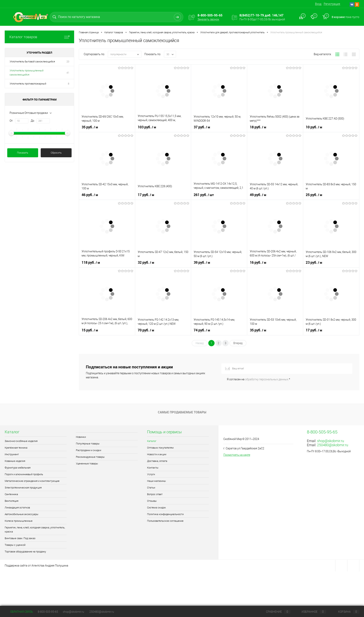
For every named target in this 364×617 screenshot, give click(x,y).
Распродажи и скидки (89, 450)
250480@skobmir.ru (333, 445)
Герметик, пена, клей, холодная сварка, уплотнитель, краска (35, 530)
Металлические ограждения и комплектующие (32, 481)
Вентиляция (12, 501)
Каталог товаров (39, 37)
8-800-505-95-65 (48, 612)
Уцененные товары (87, 464)
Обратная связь (19, 612)
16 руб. (258, 263)
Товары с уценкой (15, 545)
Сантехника (11, 494)
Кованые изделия (15, 461)
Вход (318, 4)
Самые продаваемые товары (182, 412)
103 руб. (147, 127)
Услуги (151, 474)
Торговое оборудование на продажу (25, 552)
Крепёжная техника (16, 448)
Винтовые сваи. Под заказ (20, 538)
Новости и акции (157, 454)
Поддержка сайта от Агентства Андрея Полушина (36, 566)
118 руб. (91, 263)
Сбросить (56, 153)
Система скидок (156, 508)
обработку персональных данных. (267, 379)
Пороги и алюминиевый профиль (24, 474)
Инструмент (12, 454)
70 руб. (146, 330)
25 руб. (314, 195)
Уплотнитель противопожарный (28, 84)
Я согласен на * (258, 379)
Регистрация (332, 4)
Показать (23, 153)
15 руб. (90, 330)
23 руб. (314, 263)
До (32, 121)
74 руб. (202, 330)
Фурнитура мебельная (18, 468)
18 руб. (258, 127)
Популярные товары (88, 444)
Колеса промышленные (19, 521)
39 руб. (202, 263)
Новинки (81, 437)
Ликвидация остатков (17, 508)
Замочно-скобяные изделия (21, 441)
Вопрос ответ (155, 494)
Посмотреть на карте (237, 455)
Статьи (151, 488)
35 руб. (90, 127)
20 (68, 62)
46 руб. (90, 195)
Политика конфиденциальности (165, 514)
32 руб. (146, 263)
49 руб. (258, 195)
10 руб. (314, 127)
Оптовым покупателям (160, 448)
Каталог (152, 441)
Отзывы (152, 501)
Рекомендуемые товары (90, 457)
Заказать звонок (208, 19)
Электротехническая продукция (23, 488)
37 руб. (202, 127)
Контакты (153, 468)
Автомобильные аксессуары (22, 514)
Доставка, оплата (157, 461)
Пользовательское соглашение (165, 521)
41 (68, 73)
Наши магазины (156, 481)
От (11, 121)
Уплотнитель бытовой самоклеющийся (32, 62)
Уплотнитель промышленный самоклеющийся (27, 73)
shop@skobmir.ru (331, 441)
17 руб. (146, 195)
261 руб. (204, 195)
